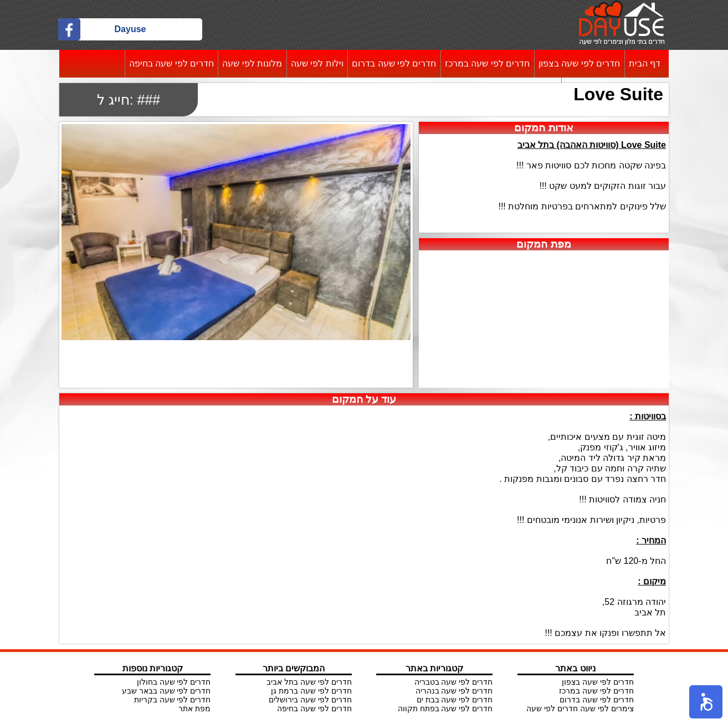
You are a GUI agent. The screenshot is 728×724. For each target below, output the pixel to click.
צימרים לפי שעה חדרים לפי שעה (580, 708)
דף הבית (645, 63)
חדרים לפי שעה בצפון (579, 63)
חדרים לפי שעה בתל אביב (309, 682)
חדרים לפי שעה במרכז (487, 63)
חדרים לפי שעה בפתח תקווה (445, 708)
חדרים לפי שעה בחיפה (171, 63)
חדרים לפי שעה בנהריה (454, 691)
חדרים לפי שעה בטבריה (454, 682)
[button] (706, 702)
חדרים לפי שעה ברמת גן (311, 691)
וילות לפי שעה (317, 63)
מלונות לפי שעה (252, 63)
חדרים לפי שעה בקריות (173, 700)
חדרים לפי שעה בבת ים (455, 700)
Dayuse (130, 29)
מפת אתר (194, 708)
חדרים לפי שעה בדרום (394, 63)
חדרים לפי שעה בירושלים (310, 700)
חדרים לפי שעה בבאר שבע (166, 691)
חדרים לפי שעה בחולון (174, 682)
